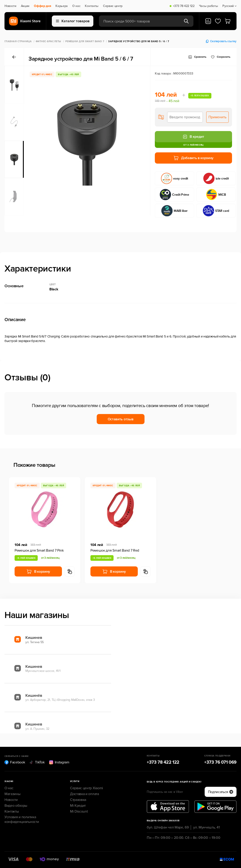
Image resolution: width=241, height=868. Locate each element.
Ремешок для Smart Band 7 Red (115, 550)
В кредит (193, 137)
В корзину (38, 572)
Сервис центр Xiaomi (87, 788)
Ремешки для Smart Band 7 (85, 41)
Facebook (15, 762)
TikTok (37, 762)
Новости (10, 6)
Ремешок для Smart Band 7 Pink (39, 550)
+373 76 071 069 (220, 762)
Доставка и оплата (84, 794)
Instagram (59, 762)
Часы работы (208, 6)
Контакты (92, 6)
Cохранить (221, 57)
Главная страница (18, 41)
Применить (217, 117)
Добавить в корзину (193, 158)
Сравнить (197, 57)
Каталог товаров (73, 21)
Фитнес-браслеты (48, 41)
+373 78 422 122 (184, 6)
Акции (25, 6)
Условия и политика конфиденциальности (22, 819)
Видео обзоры (16, 806)
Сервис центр (113, 6)
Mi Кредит (78, 806)
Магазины (12, 794)
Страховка (78, 800)
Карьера (62, 6)
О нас (76, 6)
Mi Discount (79, 811)
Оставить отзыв (121, 419)
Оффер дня (42, 6)
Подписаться (221, 792)
